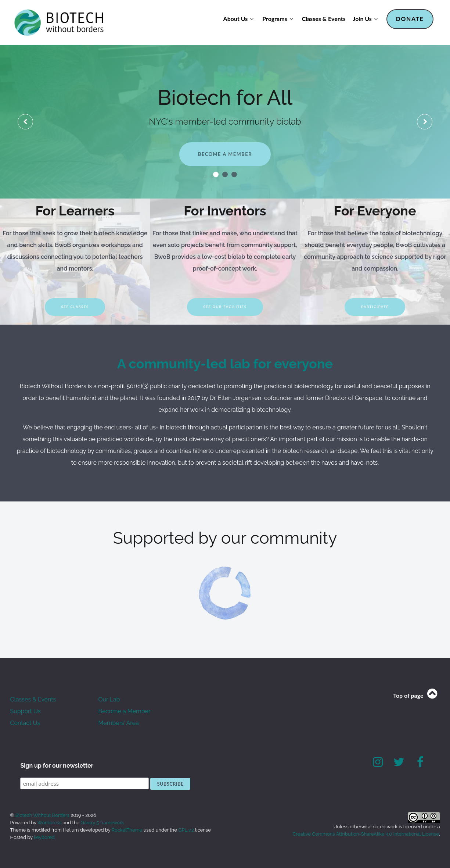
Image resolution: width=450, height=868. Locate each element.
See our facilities (225, 307)
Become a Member (125, 711)
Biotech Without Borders (43, 815)
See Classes (75, 307)
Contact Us (25, 723)
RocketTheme (127, 830)
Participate (375, 307)
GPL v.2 (186, 830)
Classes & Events (33, 699)
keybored (44, 837)
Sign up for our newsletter (57, 766)
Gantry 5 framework (102, 823)
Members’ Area (119, 723)
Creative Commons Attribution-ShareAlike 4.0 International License (366, 834)
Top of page (416, 695)
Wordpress (50, 823)
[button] (216, 174)
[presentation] (25, 122)
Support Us (26, 711)
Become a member (225, 154)
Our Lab (109, 699)
